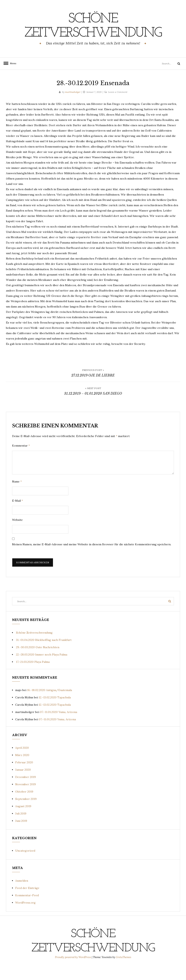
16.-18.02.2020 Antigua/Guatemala (50, 704)
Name (17, 496)
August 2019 (23, 820)
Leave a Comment (118, 106)
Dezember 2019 (25, 791)
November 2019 (25, 798)
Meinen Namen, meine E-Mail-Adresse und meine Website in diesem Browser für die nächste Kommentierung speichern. (92, 559)
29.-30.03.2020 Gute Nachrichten (38, 661)
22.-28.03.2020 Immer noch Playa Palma (42, 669)
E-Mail (17, 515)
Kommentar (21, 460)
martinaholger (73, 106)
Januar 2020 (23, 784)
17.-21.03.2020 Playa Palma (33, 676)
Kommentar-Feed (27, 909)
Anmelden (22, 895)
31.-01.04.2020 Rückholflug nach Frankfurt (44, 654)
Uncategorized (25, 865)
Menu (12, 78)
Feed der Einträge (27, 902)
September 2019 (26, 813)
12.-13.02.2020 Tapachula (55, 712)
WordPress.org (25, 917)
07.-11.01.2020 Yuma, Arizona (59, 726)
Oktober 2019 (24, 806)
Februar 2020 (24, 777)
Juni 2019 (21, 835)
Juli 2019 (21, 828)
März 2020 (22, 769)
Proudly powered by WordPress (73, 971)
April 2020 (22, 762)
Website (17, 534)
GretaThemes (124, 971)
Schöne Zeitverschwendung (93, 33)
